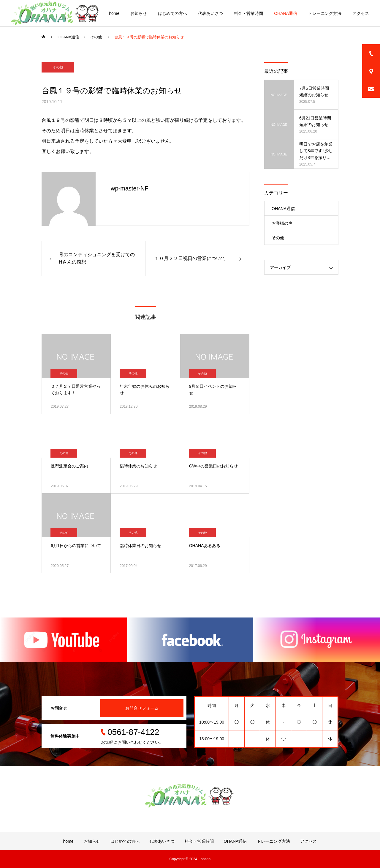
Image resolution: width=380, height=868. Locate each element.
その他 (58, 67)
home (114, 13)
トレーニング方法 (325, 13)
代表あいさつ (210, 13)
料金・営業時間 (248, 13)
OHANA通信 (286, 13)
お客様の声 (282, 223)
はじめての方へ (172, 13)
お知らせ (139, 13)
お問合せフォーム (142, 708)
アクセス (361, 13)
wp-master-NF (130, 188)
